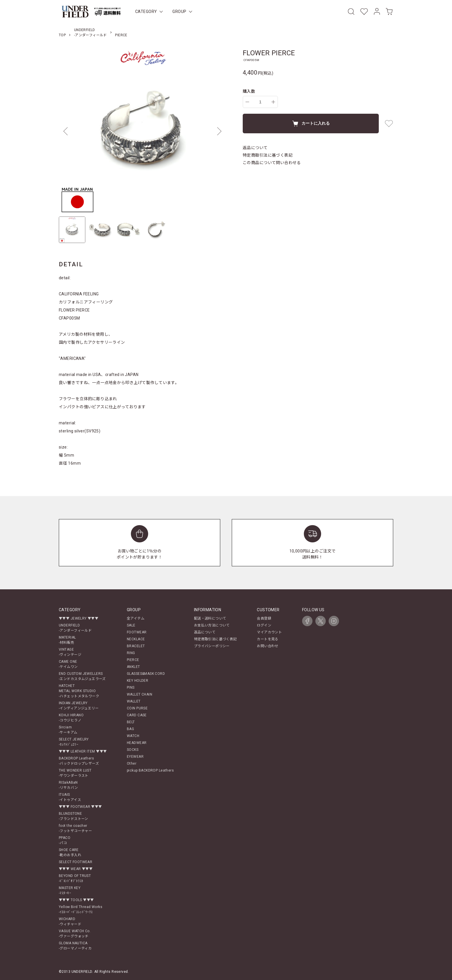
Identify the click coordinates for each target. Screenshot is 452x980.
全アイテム (136, 618)
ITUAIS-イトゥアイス (70, 797)
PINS (131, 687)
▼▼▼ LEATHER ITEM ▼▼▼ (83, 751)
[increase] (273, 102)
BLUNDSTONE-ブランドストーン (74, 816)
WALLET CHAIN (140, 694)
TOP (62, 35)
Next (217, 131)
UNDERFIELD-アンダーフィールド (75, 628)
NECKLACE (136, 639)
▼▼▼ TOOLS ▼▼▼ (76, 900)
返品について (255, 148)
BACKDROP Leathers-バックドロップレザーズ (79, 761)
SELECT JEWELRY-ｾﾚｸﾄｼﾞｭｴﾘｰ (74, 742)
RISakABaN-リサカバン (68, 785)
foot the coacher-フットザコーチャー (75, 828)
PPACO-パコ (65, 840)
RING (131, 653)
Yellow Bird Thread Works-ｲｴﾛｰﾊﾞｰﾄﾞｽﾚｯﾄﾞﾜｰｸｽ (81, 909)
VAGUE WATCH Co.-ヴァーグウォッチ (75, 934)
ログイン (264, 625)
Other (132, 764)
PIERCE (121, 35)
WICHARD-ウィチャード (70, 922)
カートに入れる (311, 124)
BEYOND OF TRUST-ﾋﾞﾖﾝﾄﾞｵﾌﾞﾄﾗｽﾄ (75, 878)
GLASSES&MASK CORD (146, 674)
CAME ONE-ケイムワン (68, 664)
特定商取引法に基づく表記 (268, 155)
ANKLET (133, 667)
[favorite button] (389, 124)
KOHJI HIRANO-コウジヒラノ (71, 718)
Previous (67, 131)
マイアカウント (269, 632)
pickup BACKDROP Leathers (150, 770)
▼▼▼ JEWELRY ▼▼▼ (79, 618)
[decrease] (247, 102)
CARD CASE (137, 715)
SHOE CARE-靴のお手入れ (70, 852)
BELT (131, 722)
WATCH (133, 736)
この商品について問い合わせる (272, 163)
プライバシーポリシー (212, 646)
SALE (131, 625)
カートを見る (268, 639)
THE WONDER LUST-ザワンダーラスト (75, 773)
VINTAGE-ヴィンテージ (70, 652)
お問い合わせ (268, 646)
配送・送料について (210, 618)
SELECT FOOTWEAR (76, 862)
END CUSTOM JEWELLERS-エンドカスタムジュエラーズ (82, 676)
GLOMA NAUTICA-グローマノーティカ (75, 946)
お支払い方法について (212, 625)
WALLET (134, 701)
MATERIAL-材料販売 (67, 640)
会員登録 (264, 618)
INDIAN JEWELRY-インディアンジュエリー (79, 706)
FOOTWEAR (137, 632)
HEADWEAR (137, 743)
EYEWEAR (135, 757)
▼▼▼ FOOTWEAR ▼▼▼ (80, 807)
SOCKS (133, 750)
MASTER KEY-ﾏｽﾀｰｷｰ (70, 890)
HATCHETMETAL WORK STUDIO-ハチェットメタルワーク (79, 691)
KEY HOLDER (138, 681)
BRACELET (136, 646)
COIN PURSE (137, 708)
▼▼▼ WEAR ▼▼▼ (76, 869)
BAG (130, 729)
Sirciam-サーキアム (68, 730)
